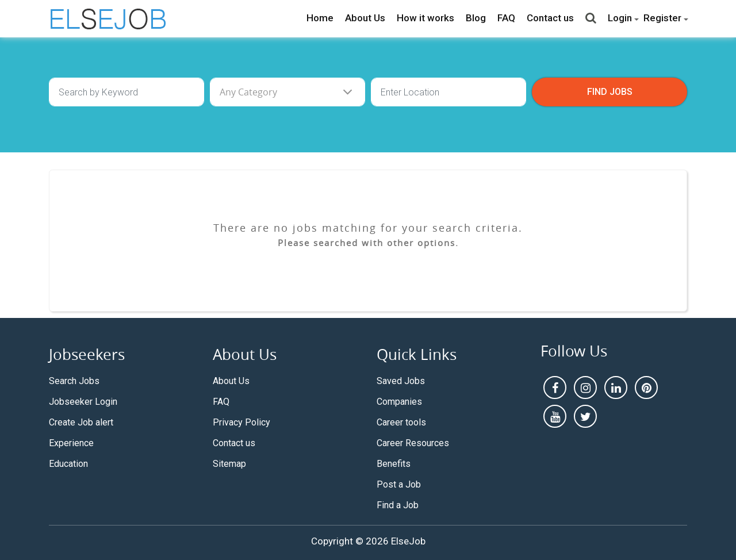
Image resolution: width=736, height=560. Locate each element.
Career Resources (413, 443)
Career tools (401, 422)
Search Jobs (74, 381)
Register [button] (662, 18)
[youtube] (555, 416)
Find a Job (398, 505)
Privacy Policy (241, 422)
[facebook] (555, 388)
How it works (425, 18)
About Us (365, 18)
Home (320, 18)
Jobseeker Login (83, 402)
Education (68, 464)
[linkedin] (616, 388)
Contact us (550, 18)
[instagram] (585, 388)
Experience (71, 443)
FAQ (506, 18)
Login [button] (620, 18)
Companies (399, 402)
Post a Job (399, 484)
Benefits (394, 464)
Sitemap (229, 464)
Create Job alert (81, 422)
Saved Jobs (401, 381)
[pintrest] (646, 388)
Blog (476, 18)
